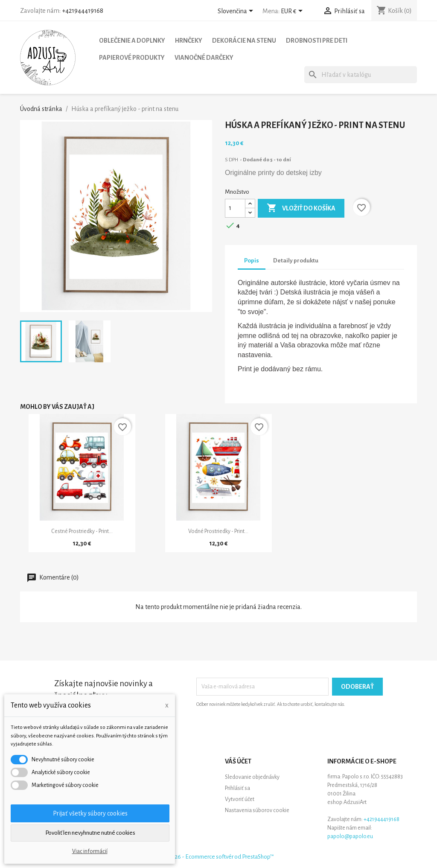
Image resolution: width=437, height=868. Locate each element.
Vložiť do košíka (301, 208)
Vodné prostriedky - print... (218, 531)
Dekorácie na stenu (244, 41)
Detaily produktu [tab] (296, 261)
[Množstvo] (235, 208)
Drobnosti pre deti (317, 41)
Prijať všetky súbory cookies (90, 813)
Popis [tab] (252, 261)
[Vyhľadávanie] (361, 75)
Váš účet (238, 761)
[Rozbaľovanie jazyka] (237, 12)
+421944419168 (83, 11)
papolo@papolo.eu (350, 836)
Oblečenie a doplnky (132, 41)
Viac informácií (90, 851)
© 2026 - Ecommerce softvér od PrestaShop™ (218, 857)
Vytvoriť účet (240, 799)
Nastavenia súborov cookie (257, 810)
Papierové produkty (132, 58)
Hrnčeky (189, 41)
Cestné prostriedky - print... (82, 531)
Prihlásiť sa (237, 788)
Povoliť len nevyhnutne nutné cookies (90, 833)
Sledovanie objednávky (252, 777)
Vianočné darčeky (204, 58)
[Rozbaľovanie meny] (293, 12)
